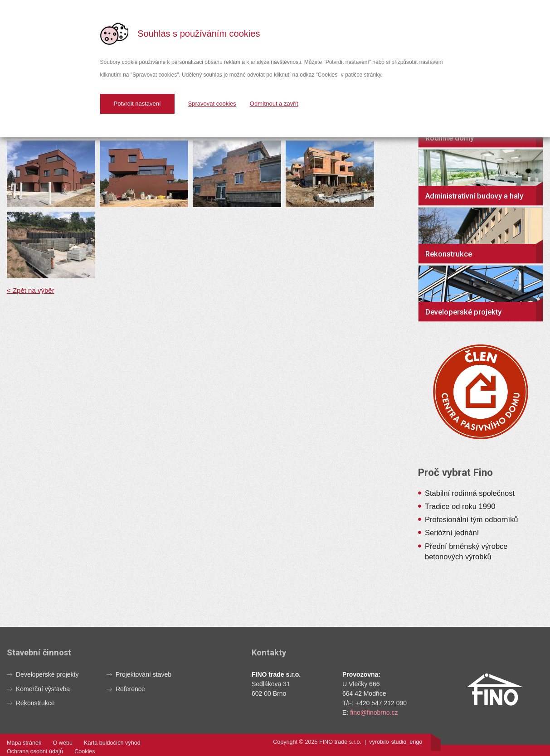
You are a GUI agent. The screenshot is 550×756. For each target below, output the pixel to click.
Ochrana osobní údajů (35, 751)
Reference (130, 689)
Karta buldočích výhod (112, 743)
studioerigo (407, 742)
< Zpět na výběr (31, 290)
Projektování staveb (144, 674)
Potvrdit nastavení (137, 104)
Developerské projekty (463, 312)
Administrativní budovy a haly (474, 196)
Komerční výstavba (43, 689)
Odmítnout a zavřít (274, 104)
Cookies (85, 751)
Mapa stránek (24, 743)
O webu (63, 743)
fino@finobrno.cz (374, 712)
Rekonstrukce (449, 254)
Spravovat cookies (212, 104)
